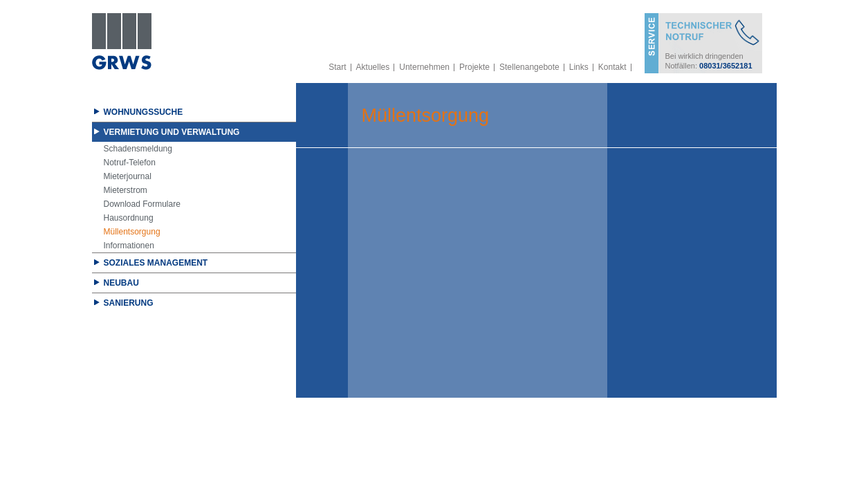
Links (579, 67)
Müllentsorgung (132, 232)
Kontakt (612, 67)
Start (337, 67)
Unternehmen (424, 67)
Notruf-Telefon (130, 163)
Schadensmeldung (138, 149)
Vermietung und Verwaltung (172, 132)
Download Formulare (142, 204)
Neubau (121, 283)
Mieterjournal (128, 176)
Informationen (129, 246)
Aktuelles (373, 67)
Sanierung (129, 303)
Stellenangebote (529, 67)
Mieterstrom (126, 190)
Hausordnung (129, 218)
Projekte (474, 67)
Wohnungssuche (144, 112)
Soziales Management (156, 263)
